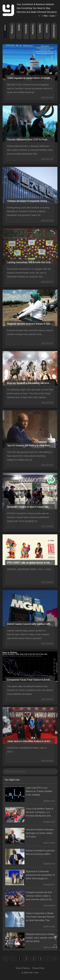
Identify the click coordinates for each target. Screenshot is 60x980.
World (19, 28)
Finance (47, 29)
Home (5, 28)
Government (54, 31)
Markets (40, 29)
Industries (33, 30)
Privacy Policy (38, 968)
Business (26, 29)
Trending (12, 29)
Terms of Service (23, 968)
